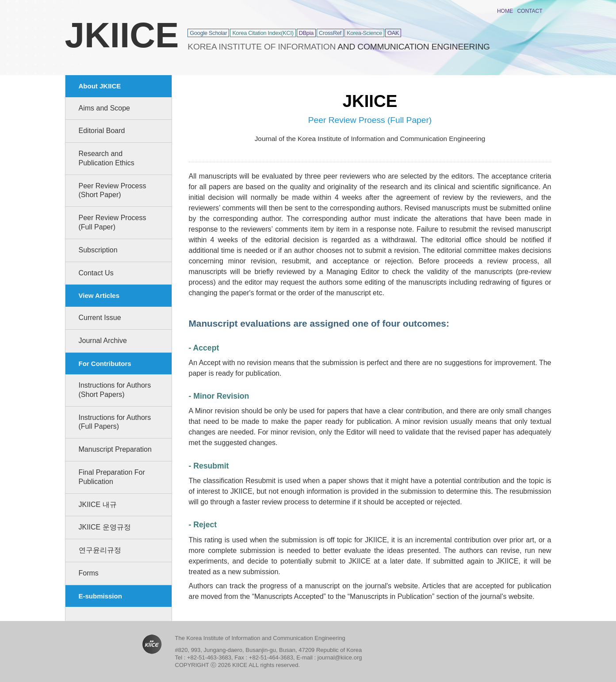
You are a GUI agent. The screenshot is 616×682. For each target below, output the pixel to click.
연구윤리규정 (100, 550)
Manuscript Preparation (115, 449)
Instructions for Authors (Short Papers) (115, 390)
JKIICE (122, 35)
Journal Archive (103, 341)
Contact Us (96, 273)
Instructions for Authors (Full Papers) (115, 422)
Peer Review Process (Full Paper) (113, 222)
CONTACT (530, 11)
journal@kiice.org (340, 657)
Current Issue (100, 318)
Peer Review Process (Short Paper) (113, 191)
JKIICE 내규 (98, 505)
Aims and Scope (105, 108)
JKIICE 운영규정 (105, 527)
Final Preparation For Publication (112, 477)
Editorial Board (102, 131)
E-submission (100, 596)
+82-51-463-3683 (209, 657)
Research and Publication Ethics (107, 158)
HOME (505, 11)
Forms (89, 573)
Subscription (98, 250)
